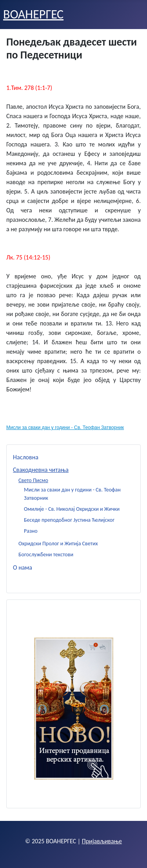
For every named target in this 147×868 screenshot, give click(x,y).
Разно (31, 531)
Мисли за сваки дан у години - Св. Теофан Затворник (65, 428)
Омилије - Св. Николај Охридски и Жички (72, 509)
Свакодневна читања (41, 470)
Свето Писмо (33, 480)
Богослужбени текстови (46, 555)
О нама (23, 567)
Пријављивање (102, 841)
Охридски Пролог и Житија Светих (58, 544)
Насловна (26, 457)
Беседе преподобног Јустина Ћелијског (69, 520)
